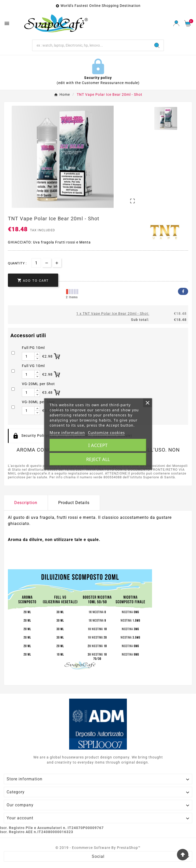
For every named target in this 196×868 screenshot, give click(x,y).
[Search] (91, 45)
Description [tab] (26, 503)
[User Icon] (176, 23)
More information (67, 432)
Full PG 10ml (33, 348)
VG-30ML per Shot (38, 402)
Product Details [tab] (74, 503)
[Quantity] (36, 263)
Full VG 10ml (33, 366)
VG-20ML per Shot (38, 384)
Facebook (183, 291)
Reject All (98, 459)
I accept (98, 445)
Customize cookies (106, 432)
